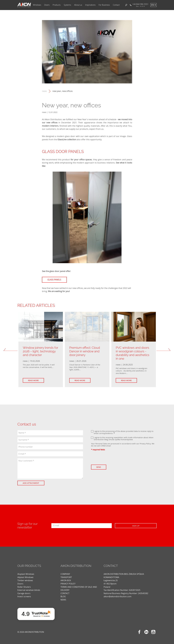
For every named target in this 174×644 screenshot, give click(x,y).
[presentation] (110, 458)
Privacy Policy (145, 444)
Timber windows (25, 580)
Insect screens (24, 596)
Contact (116, 5)
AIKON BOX (66, 580)
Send (99, 467)
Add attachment (32, 483)
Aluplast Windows (26, 574)
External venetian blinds (29, 590)
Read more (34, 380)
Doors (47, 5)
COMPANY (65, 574)
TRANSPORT (66, 577)
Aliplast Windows (25, 577)
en (153, 5)
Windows (37, 5)
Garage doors (24, 593)
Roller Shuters (24, 587)
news (44, 91)
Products (57, 5)
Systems (67, 5)
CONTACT (65, 593)
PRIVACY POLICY (68, 584)
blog (63, 596)
